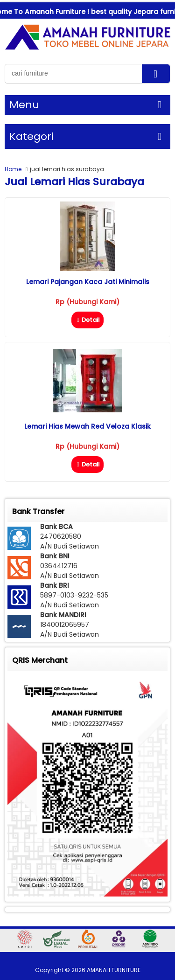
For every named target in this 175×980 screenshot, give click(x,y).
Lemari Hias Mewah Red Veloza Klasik (87, 426)
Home (13, 169)
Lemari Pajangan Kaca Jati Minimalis (88, 282)
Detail (87, 320)
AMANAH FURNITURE (114, 970)
